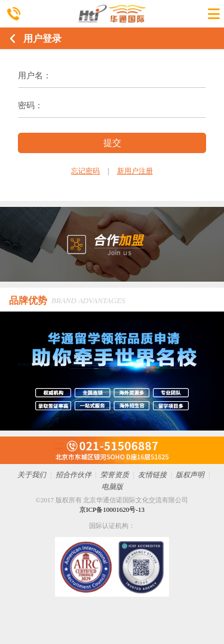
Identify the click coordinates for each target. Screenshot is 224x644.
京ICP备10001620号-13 (112, 509)
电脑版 (112, 487)
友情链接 (152, 475)
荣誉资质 (115, 475)
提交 (112, 143)
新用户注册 (135, 171)
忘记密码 (85, 171)
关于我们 (32, 475)
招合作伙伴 (73, 475)
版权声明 (190, 475)
